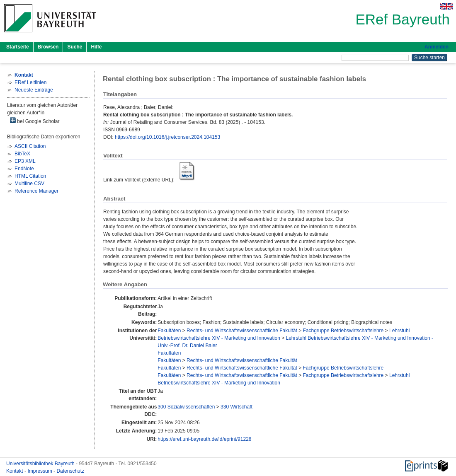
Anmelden (437, 47)
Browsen (48, 47)
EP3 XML (25, 161)
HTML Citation (30, 176)
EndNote (24, 169)
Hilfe (96, 47)
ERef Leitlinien (30, 82)
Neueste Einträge (34, 90)
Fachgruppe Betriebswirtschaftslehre (343, 331)
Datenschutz (70, 471)
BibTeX (22, 154)
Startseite (18, 47)
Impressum (40, 471)
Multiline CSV (29, 184)
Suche (75, 47)
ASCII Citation (30, 146)
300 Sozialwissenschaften (186, 407)
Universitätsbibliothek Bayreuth (41, 464)
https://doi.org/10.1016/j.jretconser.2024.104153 (167, 137)
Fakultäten (169, 331)
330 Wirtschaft (236, 407)
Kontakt (15, 471)
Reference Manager (36, 191)
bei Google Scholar (35, 121)
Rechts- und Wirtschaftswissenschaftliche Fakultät (242, 331)
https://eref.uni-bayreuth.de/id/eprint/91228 (204, 439)
